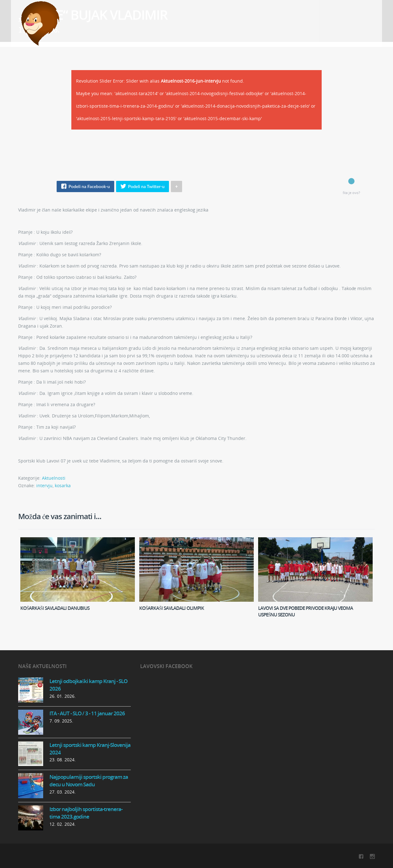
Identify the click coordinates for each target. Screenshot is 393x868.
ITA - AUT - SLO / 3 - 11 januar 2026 (87, 713)
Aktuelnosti (54, 478)
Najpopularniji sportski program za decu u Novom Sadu (89, 781)
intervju (44, 485)
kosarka (63, 485)
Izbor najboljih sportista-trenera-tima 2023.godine (86, 813)
